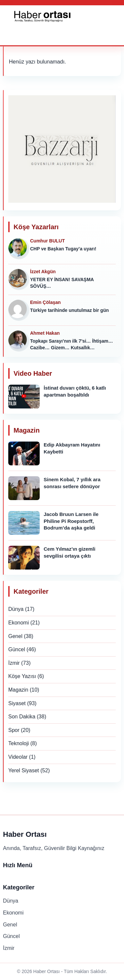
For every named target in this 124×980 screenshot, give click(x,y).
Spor (14, 730)
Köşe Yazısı (22, 676)
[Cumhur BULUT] (19, 249)
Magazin (18, 690)
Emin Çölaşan (45, 302)
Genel (15, 636)
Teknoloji (19, 743)
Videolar (18, 757)
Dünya (16, 609)
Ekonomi (19, 623)
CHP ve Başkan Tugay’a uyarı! (63, 249)
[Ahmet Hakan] (19, 341)
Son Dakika (22, 717)
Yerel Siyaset (24, 770)
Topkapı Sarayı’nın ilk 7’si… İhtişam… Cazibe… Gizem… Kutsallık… (72, 344)
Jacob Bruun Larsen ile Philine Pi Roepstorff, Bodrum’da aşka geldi (71, 521)
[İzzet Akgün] (19, 279)
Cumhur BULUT (47, 241)
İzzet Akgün (43, 272)
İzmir (14, 663)
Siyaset (17, 703)
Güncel (17, 649)
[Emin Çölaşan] (19, 310)
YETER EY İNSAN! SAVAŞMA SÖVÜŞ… (62, 283)
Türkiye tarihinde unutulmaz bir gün (69, 310)
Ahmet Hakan (45, 333)
